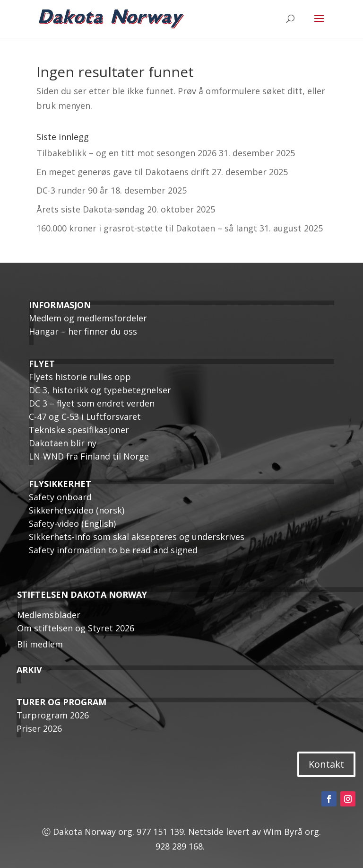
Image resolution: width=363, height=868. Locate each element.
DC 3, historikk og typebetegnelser (100, 390)
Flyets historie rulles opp (80, 377)
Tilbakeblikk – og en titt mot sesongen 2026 (126, 153)
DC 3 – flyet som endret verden (92, 403)
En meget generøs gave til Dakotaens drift (123, 172)
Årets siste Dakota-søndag (91, 209)
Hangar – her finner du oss (83, 331)
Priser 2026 (39, 728)
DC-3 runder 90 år (72, 190)
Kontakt (326, 764)
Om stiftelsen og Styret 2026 (76, 628)
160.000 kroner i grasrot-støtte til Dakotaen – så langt (147, 228)
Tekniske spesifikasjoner (79, 430)
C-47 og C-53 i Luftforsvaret (85, 416)
